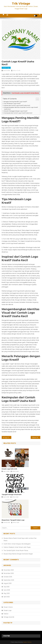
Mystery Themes (27, 642)
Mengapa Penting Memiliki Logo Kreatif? (15, 102)
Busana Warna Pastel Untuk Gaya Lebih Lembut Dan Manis (20, 539)
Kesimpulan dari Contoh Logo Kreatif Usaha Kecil (18, 113)
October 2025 (8, 577)
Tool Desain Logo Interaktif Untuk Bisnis (25, 93)
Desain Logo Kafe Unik (9, 469)
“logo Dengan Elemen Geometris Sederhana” (8, 438)
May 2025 (7, 593)
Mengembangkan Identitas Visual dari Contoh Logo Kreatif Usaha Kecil (21, 108)
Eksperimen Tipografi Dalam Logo (13, 520)
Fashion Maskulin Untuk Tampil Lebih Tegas (17, 547)
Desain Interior (8, 607)
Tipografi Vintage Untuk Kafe (12, 495)
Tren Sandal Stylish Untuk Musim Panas (16, 551)
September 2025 (9, 580)
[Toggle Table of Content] (36, 99)
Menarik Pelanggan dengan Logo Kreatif (16, 111)
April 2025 (7, 597)
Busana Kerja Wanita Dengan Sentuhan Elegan (18, 554)
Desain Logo (6, 68)
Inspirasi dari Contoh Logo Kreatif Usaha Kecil (17, 105)
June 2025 (7, 590)
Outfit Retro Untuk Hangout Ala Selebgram (17, 544)
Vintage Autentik (9, 617)
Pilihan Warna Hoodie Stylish (36, 438)
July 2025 (6, 587)
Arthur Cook (16, 70)
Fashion (6, 614)
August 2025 (8, 583)
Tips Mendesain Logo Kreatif (12, 103)
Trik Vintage (21, 4)
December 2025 (9, 570)
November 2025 (9, 573)
